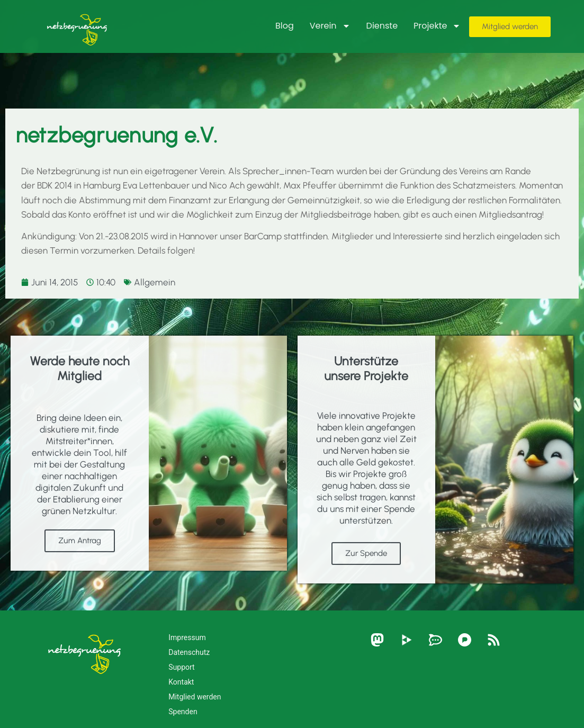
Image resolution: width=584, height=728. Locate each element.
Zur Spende (366, 580)
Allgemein (155, 282)
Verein (330, 26)
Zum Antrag (80, 568)
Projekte (437, 26)
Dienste (382, 26)
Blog (285, 26)
